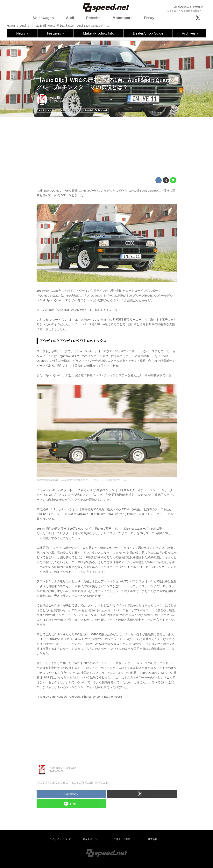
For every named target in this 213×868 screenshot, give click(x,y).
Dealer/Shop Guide (148, 33)
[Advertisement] (106, 147)
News (22, 33)
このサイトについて (60, 839)
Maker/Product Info (99, 33)
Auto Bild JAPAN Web (65, 98)
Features (56, 33)
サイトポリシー (91, 839)
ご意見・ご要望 (122, 839)
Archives (190, 33)
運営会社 (153, 839)
